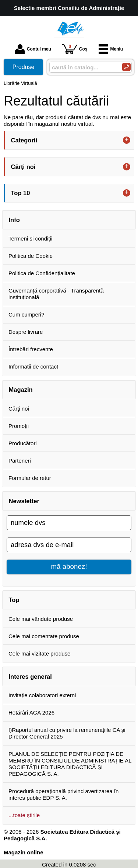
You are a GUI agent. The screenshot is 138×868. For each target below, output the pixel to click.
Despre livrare (26, 332)
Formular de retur (30, 478)
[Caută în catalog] (126, 67)
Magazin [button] (21, 390)
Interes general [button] (30, 677)
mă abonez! (69, 566)
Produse (24, 67)
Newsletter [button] (24, 501)
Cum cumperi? (26, 314)
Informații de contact (33, 366)
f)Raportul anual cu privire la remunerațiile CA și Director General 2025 (67, 733)
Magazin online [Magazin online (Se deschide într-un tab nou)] (24, 852)
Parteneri (20, 461)
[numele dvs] (69, 523)
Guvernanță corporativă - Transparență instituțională (56, 294)
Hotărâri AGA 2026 (31, 713)
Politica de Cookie (31, 256)
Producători (23, 443)
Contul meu (33, 49)
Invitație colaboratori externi (42, 695)
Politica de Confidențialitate (42, 273)
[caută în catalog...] (83, 67)
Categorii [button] (24, 140)
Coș (75, 49)
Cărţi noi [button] (23, 167)
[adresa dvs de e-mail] (69, 545)
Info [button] (14, 220)
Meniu (111, 49)
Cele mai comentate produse (44, 636)
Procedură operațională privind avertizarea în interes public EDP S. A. (63, 794)
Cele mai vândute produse (41, 619)
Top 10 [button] (21, 193)
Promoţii (19, 426)
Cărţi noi (19, 409)
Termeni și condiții (30, 238)
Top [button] (14, 600)
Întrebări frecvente (31, 349)
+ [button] (127, 140)
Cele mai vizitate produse (39, 653)
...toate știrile (24, 815)
